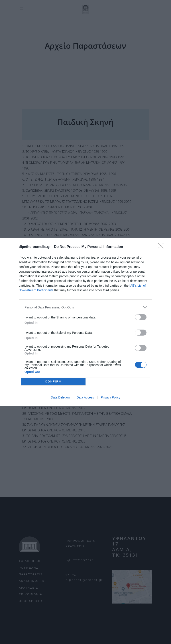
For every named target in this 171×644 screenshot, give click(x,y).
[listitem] (85, 307)
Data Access (85, 397)
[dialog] (85, 322)
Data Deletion (60, 397)
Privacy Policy (111, 397)
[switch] (141, 317)
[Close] (162, 247)
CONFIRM (53, 381)
